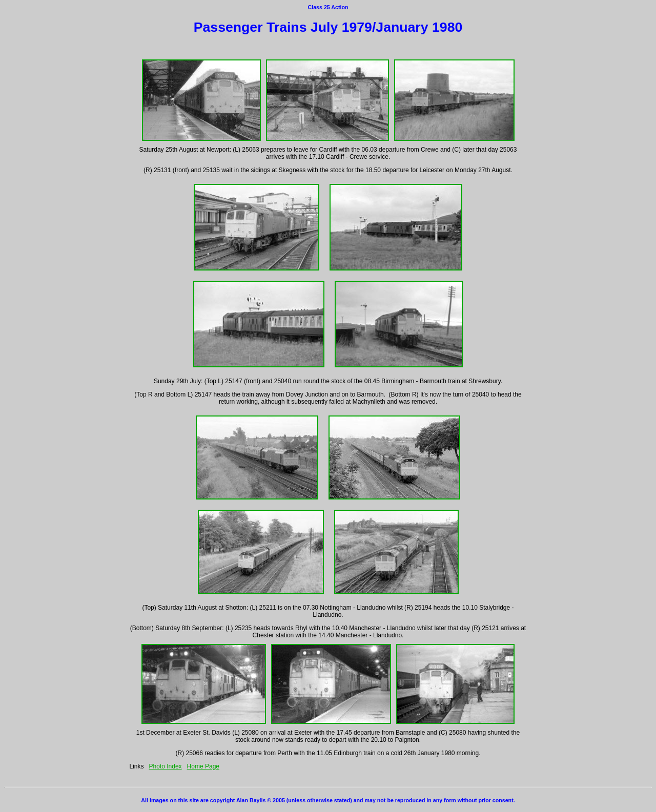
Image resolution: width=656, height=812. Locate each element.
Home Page (203, 766)
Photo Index (166, 766)
